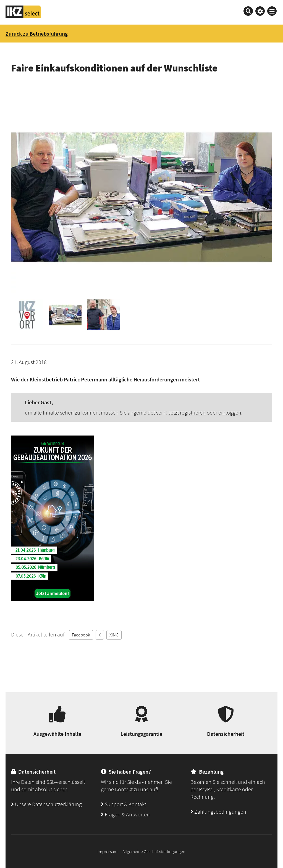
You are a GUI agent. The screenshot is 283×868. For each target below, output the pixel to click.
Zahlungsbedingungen (218, 812)
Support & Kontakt (124, 804)
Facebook (81, 635)
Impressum (108, 851)
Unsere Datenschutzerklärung (46, 804)
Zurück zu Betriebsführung (37, 34)
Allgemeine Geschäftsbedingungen (154, 851)
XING (114, 635)
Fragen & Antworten (125, 814)
